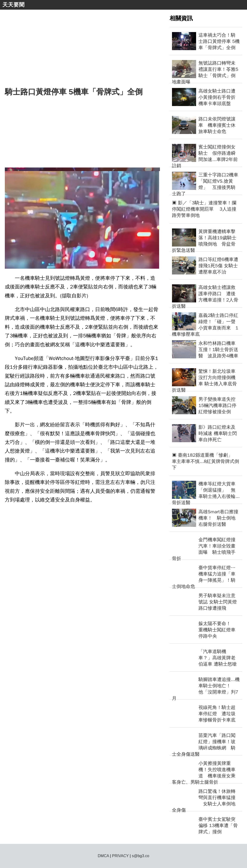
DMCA (103, 856)
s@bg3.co (140, 856)
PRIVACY (120, 856)
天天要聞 (14, 5)
